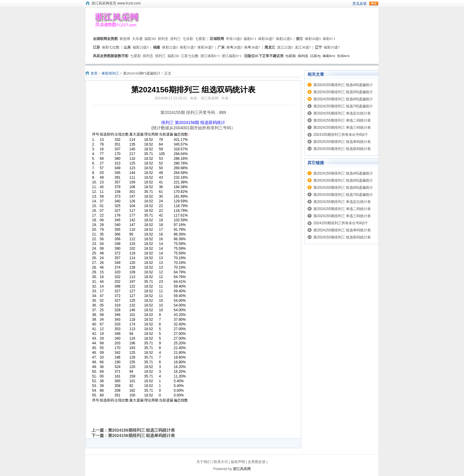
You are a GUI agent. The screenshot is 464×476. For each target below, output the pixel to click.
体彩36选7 (266, 39)
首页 (94, 73)
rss (374, 4)
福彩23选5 (141, 47)
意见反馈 (360, 4)
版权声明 (238, 462)
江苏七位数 (190, 56)
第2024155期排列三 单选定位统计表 (342, 113)
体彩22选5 (284, 39)
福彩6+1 (250, 39)
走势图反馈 (257, 462)
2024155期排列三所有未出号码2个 (341, 135)
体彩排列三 (110, 73)
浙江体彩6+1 (210, 56)
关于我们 (204, 462)
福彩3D (150, 39)
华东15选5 (234, 39)
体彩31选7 (188, 47)
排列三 (175, 39)
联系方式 (221, 462)
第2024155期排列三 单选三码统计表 (342, 128)
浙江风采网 (242, 469)
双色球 (125, 39)
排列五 (163, 39)
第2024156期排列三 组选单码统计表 (141, 435)
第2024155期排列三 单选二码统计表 (342, 120)
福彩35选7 (332, 47)
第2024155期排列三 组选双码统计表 (342, 149)
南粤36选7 (252, 47)
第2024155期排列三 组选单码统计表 (342, 142)
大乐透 (137, 39)
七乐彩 (188, 39)
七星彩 (200, 39)
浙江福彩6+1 (232, 56)
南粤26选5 (234, 47)
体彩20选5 (313, 39)
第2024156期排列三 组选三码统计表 (141, 430)
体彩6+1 (329, 39)
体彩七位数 (111, 47)
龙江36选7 (303, 47)
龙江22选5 (285, 47)
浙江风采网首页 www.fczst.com (116, 3)
